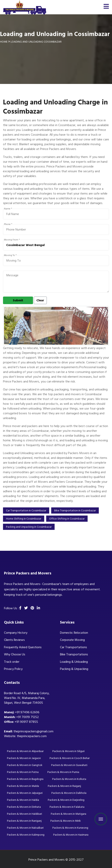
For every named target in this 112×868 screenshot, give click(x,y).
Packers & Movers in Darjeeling (66, 800)
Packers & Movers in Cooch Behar (70, 758)
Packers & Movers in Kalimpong (26, 835)
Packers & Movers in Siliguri (68, 751)
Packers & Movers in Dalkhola (69, 793)
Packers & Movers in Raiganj (64, 786)
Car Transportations (73, 647)
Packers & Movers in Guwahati (69, 765)
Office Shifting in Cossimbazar (67, 519)
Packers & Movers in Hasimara (71, 835)
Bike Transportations (74, 654)
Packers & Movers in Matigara (68, 814)
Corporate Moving (72, 640)
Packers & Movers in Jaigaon (24, 758)
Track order (12, 662)
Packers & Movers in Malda (23, 786)
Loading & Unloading (74, 662)
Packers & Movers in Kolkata (69, 779)
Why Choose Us (15, 654)
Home (4, 42)
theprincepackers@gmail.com (33, 731)
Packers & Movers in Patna (23, 772)
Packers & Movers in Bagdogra (25, 779)
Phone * (8, 224)
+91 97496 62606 (27, 712)
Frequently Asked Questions (23, 647)
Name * (8, 209)
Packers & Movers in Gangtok (25, 765)
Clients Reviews (14, 640)
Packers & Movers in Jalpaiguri (25, 793)
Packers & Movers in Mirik (66, 821)
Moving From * (12, 240)
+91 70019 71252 (27, 717)
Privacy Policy (13, 669)
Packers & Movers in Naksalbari (25, 828)
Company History (16, 633)
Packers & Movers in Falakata (67, 807)
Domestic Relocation (74, 633)
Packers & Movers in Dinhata (24, 807)
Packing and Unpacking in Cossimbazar (29, 527)
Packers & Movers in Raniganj (24, 821)
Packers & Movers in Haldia (23, 800)
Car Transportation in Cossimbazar (26, 510)
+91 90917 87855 (26, 722)
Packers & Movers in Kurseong (70, 828)
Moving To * (10, 255)
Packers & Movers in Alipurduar (25, 751)
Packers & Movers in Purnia (63, 772)
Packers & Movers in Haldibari (24, 814)
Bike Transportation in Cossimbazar (75, 510)
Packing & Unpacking (74, 669)
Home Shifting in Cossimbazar (24, 519)
